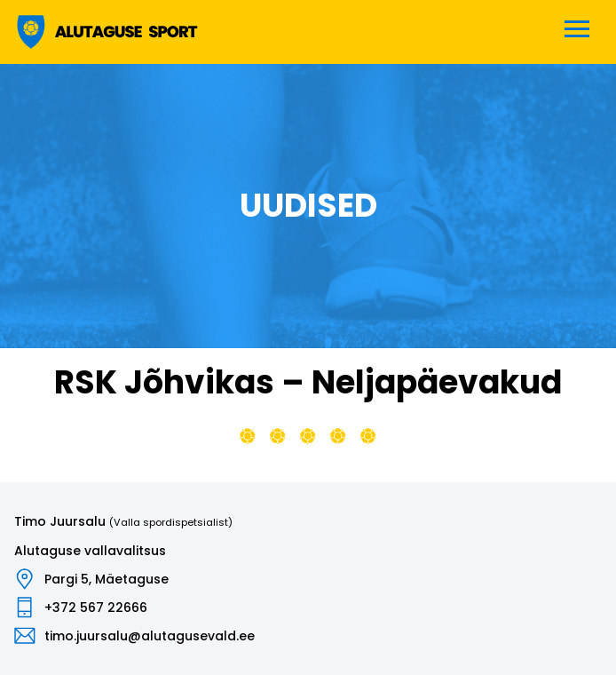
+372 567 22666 (96, 607)
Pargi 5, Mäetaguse (107, 579)
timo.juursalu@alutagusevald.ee (150, 636)
